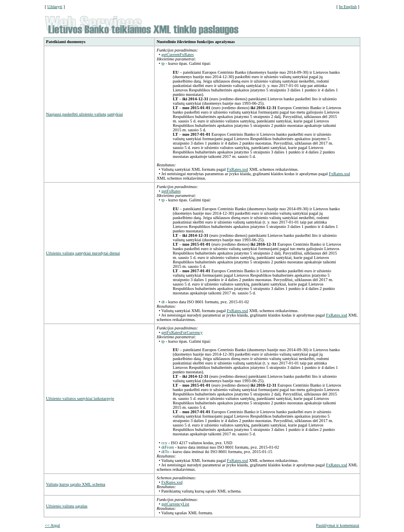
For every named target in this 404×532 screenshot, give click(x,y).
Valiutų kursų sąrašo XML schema (76, 484)
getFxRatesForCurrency (182, 332)
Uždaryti (55, 7)
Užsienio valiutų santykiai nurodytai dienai (83, 253)
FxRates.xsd (237, 169)
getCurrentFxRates (178, 55)
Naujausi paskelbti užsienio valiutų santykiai (84, 114)
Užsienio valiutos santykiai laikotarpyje (80, 398)
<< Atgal (52, 525)
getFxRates (171, 191)
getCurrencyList (175, 504)
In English (348, 7)
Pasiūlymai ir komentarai (338, 525)
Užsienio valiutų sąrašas (67, 506)
